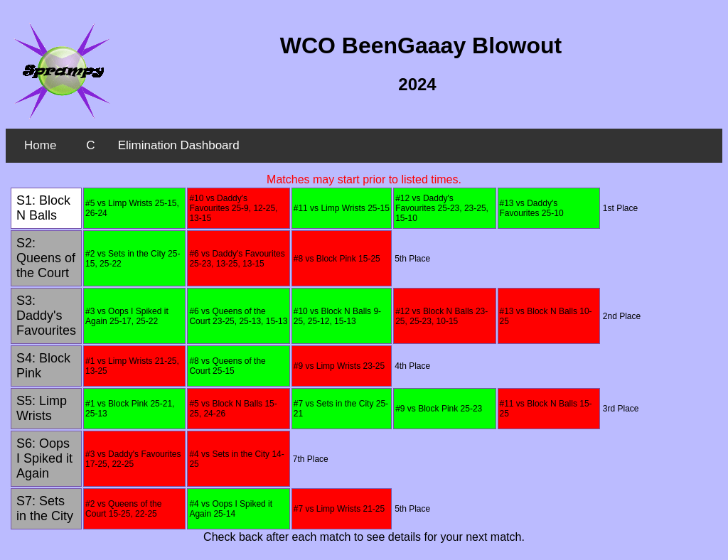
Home (40, 145)
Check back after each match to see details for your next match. (364, 537)
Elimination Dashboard (179, 145)
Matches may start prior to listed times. (364, 179)
